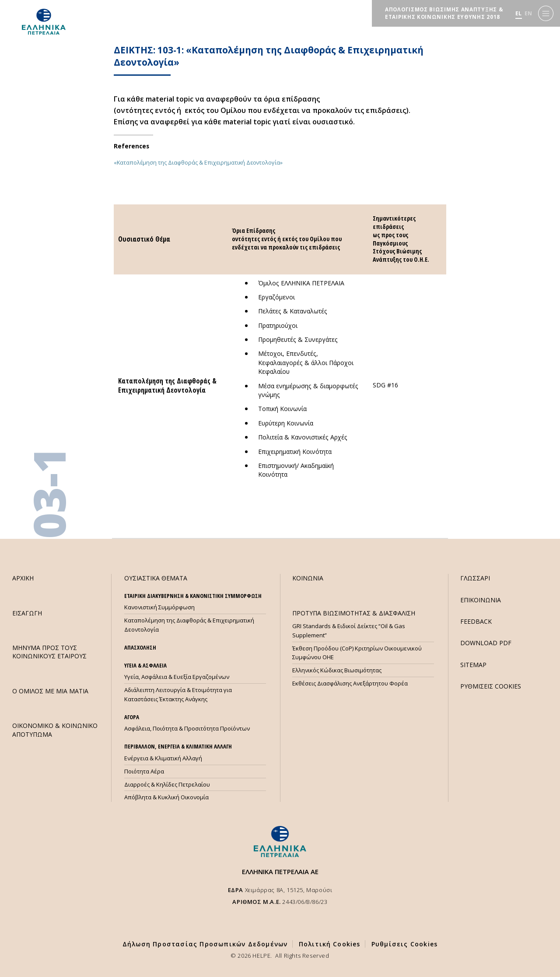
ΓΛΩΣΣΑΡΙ (475, 578)
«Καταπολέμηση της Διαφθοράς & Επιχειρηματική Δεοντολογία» (198, 162)
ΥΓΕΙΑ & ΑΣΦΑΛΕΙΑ (145, 665)
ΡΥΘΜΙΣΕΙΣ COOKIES (491, 686)
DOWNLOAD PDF (486, 643)
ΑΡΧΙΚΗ (23, 578)
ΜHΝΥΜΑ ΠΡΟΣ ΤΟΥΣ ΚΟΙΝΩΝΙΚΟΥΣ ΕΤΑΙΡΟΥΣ (49, 652)
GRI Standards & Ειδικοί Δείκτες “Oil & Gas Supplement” (349, 631)
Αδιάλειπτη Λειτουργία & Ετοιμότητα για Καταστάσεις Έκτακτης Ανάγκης (178, 694)
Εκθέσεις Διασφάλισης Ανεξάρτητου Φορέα (350, 683)
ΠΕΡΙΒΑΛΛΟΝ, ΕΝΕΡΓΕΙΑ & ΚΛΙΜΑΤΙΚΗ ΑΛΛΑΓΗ (178, 746)
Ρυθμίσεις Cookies (404, 944)
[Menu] (546, 13)
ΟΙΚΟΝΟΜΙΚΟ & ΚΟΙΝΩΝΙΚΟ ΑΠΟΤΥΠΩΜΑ (55, 730)
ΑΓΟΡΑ (132, 717)
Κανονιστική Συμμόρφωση (159, 607)
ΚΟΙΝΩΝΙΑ (308, 578)
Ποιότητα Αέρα (144, 771)
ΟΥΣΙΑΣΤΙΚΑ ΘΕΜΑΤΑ (156, 578)
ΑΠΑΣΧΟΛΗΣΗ (140, 647)
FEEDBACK (476, 621)
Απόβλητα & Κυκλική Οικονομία (166, 797)
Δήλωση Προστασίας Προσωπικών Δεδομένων (205, 944)
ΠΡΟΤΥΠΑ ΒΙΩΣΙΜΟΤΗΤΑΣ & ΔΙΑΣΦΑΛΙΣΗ (354, 613)
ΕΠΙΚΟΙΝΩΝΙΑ (481, 600)
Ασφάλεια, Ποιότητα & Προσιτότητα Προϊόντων (187, 728)
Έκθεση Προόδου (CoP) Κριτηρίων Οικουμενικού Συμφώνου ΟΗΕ (357, 653)
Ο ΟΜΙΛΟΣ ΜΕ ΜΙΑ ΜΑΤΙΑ (50, 691)
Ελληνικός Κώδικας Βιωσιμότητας (337, 670)
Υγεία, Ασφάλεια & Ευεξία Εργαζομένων (177, 677)
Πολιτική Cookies (330, 944)
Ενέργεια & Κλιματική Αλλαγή (163, 758)
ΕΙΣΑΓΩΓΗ (27, 613)
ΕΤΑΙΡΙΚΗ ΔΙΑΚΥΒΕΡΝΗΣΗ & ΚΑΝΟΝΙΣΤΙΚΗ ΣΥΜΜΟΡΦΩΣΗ (193, 596)
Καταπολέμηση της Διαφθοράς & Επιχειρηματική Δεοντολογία (189, 625)
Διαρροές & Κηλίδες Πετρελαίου (167, 784)
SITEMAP (473, 665)
